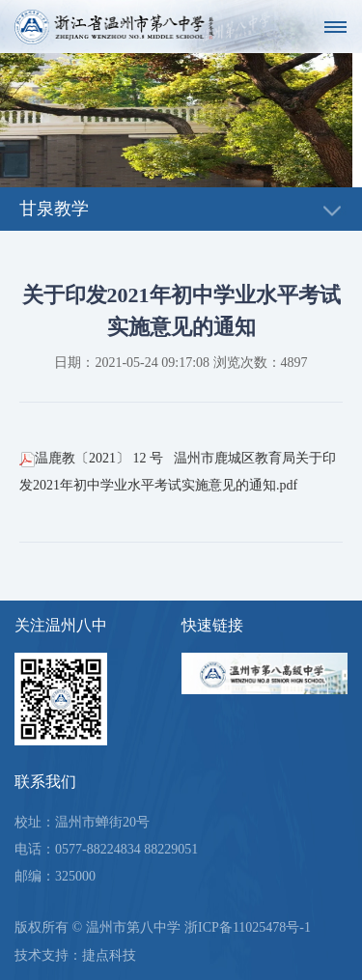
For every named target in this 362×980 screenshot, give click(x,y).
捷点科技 (109, 955)
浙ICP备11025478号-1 (248, 927)
